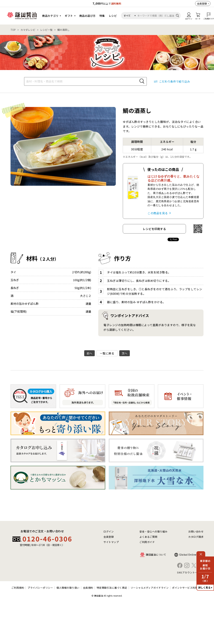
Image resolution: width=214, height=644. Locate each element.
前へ (90, 353)
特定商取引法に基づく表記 (112, 588)
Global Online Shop (191, 555)
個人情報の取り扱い (68, 588)
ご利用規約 (18, 588)
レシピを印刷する (154, 229)
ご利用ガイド (147, 542)
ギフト (69, 16)
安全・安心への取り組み (153, 531)
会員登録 (202, 4)
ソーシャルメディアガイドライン (150, 588)
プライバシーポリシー (40, 588)
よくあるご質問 (148, 537)
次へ (125, 353)
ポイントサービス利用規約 (187, 588)
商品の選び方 (87, 16)
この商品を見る (158, 213)
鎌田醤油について (156, 555)
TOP (13, 30)
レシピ (113, 16)
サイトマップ (111, 542)
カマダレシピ (28, 30)
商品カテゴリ (50, 16)
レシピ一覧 (46, 30)
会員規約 (88, 588)
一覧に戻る (107, 353)
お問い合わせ (196, 531)
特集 (102, 16)
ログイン (109, 531)
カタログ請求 (196, 537)
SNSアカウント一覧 (188, 572)
